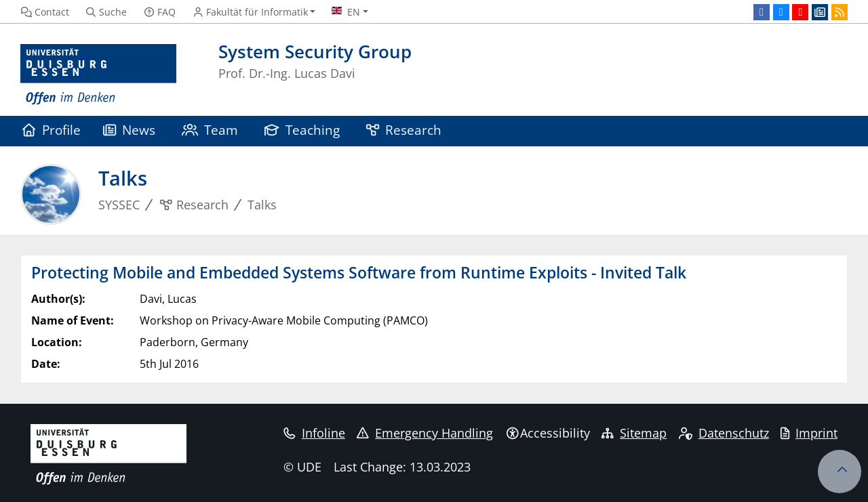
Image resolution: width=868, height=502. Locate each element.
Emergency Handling (425, 433)
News (130, 130)
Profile (52, 130)
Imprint (809, 433)
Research (404, 130)
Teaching (302, 130)
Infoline (314, 433)
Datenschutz (724, 433)
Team (210, 130)
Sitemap (634, 433)
